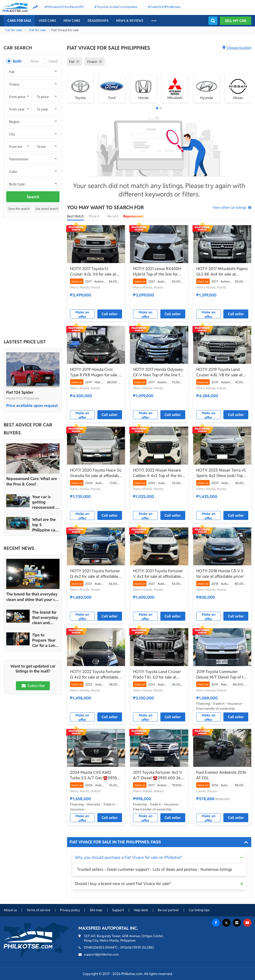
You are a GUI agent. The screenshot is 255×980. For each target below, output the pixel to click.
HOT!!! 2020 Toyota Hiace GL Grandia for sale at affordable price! (96, 473)
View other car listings (229, 207)
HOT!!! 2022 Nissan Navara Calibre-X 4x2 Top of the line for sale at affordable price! (159, 473)
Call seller (110, 314)
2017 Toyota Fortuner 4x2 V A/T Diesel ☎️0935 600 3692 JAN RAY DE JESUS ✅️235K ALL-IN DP (159, 775)
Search (33, 197)
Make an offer (82, 314)
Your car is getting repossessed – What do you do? (45, 502)
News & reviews (130, 21)
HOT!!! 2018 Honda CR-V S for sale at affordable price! (220, 574)
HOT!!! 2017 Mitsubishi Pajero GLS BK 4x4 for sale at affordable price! (222, 272)
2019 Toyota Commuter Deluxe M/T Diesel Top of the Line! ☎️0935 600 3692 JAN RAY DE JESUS (222, 675)
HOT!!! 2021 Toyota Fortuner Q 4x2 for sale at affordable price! (95, 574)
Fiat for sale (37, 30)
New (35, 61)
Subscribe (33, 686)
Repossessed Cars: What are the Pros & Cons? (32, 481)
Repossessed (133, 216)
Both (17, 61)
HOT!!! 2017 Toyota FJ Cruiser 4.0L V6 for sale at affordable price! (93, 272)
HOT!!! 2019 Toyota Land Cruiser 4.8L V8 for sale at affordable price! (219, 372)
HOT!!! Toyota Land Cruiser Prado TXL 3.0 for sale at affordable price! (157, 675)
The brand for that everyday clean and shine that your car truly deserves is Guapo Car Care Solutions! (32, 597)
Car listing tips (199, 910)
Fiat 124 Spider (20, 392)
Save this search (19, 209)
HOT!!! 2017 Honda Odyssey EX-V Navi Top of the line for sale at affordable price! (158, 372)
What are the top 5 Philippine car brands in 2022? (44, 525)
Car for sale (14, 30)
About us (10, 910)
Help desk (141, 910)
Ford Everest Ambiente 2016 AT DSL (221, 775)
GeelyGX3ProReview (165, 7)
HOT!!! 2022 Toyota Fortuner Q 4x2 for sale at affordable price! (95, 675)
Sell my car (236, 21)
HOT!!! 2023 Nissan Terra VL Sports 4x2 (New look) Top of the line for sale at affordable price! (222, 473)
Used (53, 61)
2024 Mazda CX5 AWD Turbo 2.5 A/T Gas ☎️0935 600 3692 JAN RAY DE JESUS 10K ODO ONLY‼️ (94, 775)
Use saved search (47, 209)
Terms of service (38, 910)
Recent (113, 216)
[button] (157, 108)
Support (118, 910)
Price (96, 216)
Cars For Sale (19, 21)
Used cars (47, 21)
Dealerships (98, 21)
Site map (96, 910)
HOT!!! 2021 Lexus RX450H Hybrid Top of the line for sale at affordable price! (157, 272)
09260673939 (130, 947)
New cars (72, 21)
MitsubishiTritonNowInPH (65, 7)
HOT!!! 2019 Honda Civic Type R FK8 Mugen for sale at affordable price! (96, 372)
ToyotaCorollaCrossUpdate (117, 7)
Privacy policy (70, 910)
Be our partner (168, 910)
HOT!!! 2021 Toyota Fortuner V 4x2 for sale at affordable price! (158, 574)
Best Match (75, 216)
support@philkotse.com (101, 954)
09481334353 (94, 947)
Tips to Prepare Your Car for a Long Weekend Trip (45, 640)
